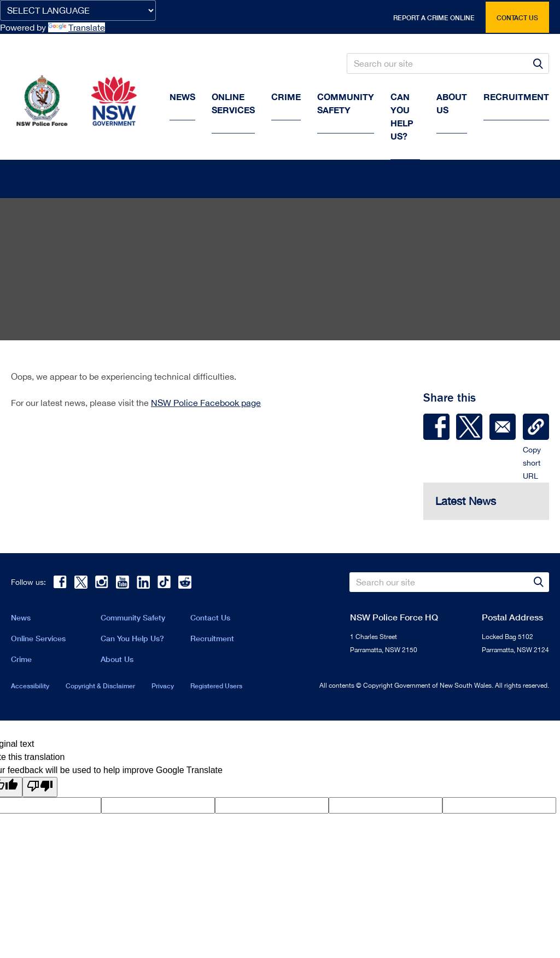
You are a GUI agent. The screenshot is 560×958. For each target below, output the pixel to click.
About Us (117, 662)
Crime (286, 97)
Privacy (163, 689)
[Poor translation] (40, 790)
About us (452, 103)
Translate (77, 27)
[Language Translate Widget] (78, 10)
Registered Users (216, 689)
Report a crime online (434, 18)
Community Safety (346, 103)
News (182, 97)
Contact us (517, 18)
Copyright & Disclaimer (100, 689)
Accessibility (30, 689)
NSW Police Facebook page (206, 405)
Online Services (233, 103)
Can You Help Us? (402, 116)
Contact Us (210, 620)
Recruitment (516, 97)
